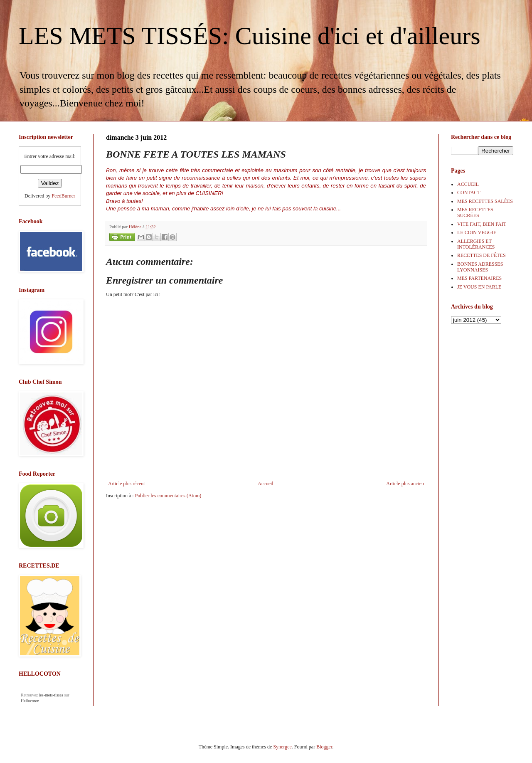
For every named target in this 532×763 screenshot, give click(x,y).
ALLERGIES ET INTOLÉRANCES (476, 244)
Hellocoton (30, 701)
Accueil (265, 484)
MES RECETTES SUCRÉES (475, 212)
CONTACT (469, 193)
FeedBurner (63, 196)
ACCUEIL (468, 184)
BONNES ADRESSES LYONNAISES (480, 267)
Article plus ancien (405, 484)
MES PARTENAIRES (479, 278)
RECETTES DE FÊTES (482, 255)
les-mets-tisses (51, 695)
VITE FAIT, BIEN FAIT (482, 224)
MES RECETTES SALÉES (485, 201)
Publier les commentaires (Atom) (168, 496)
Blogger (324, 747)
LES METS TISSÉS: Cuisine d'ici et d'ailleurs (250, 36)
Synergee (282, 747)
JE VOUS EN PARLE (479, 287)
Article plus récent (127, 484)
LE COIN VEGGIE (477, 232)
